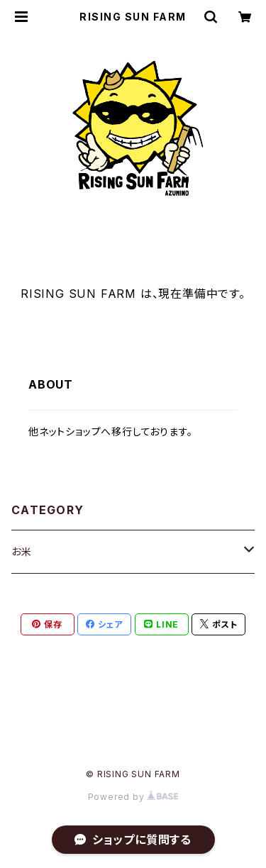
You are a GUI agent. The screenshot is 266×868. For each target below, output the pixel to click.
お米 (22, 551)
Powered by (133, 797)
